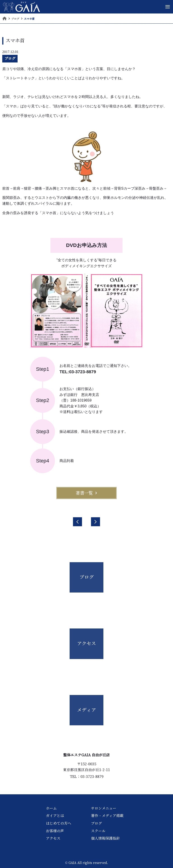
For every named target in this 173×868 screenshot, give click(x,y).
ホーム (51, 808)
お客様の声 (55, 831)
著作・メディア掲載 (107, 816)
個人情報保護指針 (105, 838)
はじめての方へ (59, 823)
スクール (98, 831)
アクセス (53, 838)
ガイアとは (55, 816)
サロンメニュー (104, 808)
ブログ (10, 58)
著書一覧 (86, 493)
